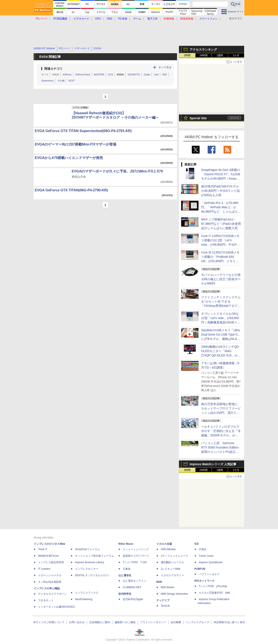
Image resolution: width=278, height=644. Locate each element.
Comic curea (206, 556)
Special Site (198, 118)
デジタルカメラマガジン (52, 594)
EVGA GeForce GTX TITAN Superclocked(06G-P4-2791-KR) (83, 131)
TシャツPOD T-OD (135, 562)
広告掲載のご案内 (100, 622)
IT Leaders (44, 569)
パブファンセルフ (209, 574)
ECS (111, 74)
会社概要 (176, 622)
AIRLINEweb (168, 549)
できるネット (46, 600)
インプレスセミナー (87, 569)
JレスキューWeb (170, 569)
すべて (45, 74)
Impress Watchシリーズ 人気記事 (213, 464)
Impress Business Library (90, 562)
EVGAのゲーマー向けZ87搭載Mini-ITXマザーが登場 (75, 144)
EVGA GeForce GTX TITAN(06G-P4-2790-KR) (71, 190)
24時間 (203, 55)
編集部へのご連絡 (125, 622)
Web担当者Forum (48, 556)
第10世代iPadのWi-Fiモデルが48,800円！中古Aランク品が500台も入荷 (220, 191)
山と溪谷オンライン (134, 581)
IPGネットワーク (204, 581)
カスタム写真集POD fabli (214, 593)
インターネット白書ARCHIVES (56, 607)
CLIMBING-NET (132, 587)
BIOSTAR (99, 74)
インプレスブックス (87, 593)
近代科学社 (125, 594)
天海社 (203, 549)
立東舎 (127, 569)
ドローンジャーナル (50, 575)
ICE (197, 544)
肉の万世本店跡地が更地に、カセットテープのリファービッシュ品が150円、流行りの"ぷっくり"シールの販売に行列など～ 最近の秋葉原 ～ (221, 413)
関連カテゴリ (53, 69)
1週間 (220, 55)
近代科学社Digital (133, 599)
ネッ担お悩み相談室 (50, 582)
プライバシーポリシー (153, 622)
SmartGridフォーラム (87, 549)
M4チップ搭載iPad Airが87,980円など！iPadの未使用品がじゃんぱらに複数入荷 (221, 224)
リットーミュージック (136, 549)
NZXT (72, 81)
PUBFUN (200, 569)
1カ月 (236, 55)
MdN (159, 582)
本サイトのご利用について (49, 622)
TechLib (165, 606)
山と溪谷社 (125, 575)
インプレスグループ (197, 622)
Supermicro (47, 81)
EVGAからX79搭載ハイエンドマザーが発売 (69, 158)
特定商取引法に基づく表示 (229, 622)
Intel (156, 74)
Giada (147, 74)
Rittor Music (126, 544)
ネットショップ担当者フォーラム (94, 556)
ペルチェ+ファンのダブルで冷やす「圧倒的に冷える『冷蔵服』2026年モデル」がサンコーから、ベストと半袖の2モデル (221, 435)
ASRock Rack (83, 74)
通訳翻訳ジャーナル (172, 562)
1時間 (187, 55)
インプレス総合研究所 (51, 562)
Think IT (43, 549)
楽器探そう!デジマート (136, 556)
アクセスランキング (203, 50)
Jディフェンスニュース (174, 556)
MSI (165, 74)
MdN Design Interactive (174, 594)
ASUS (56, 74)
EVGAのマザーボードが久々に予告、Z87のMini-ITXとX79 (117, 171)
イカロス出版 (164, 544)
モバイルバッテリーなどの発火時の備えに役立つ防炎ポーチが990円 (221, 279)
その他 (61, 81)
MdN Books (167, 587)
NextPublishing (84, 599)
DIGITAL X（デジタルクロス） (93, 575)
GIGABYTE (134, 74)
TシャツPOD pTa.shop (213, 586)
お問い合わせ (77, 622)
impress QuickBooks (211, 562)
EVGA (120, 74)
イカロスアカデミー (172, 575)
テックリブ (163, 600)
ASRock (67, 74)
